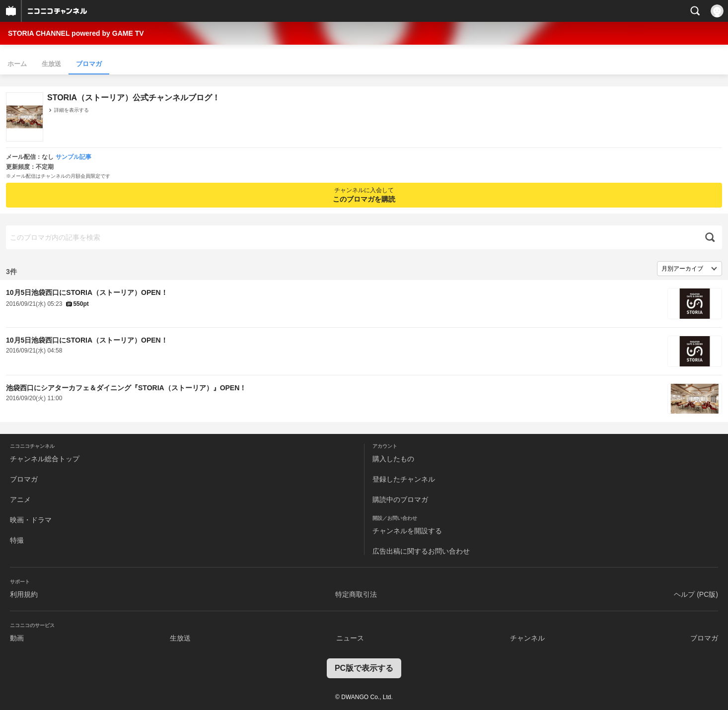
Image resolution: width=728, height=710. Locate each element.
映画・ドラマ (31, 520)
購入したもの (393, 459)
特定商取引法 (356, 594)
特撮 (17, 540)
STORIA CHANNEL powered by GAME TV (76, 33)
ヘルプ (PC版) (696, 594)
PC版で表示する (364, 668)
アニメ (20, 499)
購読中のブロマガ (400, 499)
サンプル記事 (73, 157)
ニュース (350, 638)
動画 (17, 638)
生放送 (51, 64)
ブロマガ (89, 64)
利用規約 (24, 594)
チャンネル (527, 638)
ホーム (17, 64)
